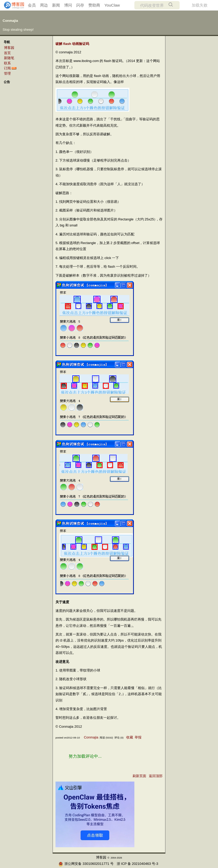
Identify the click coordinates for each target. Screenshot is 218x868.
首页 (7, 53)
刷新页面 (139, 776)
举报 (138, 737)
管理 (7, 73)
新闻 (56, 5)
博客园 (9, 48)
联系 (7, 63)
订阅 (7, 68)
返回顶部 (156, 776)
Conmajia (10, 21)
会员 (32, 5)
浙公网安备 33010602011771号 (86, 864)
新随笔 (9, 58)
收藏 (130, 737)
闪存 (80, 5)
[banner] (12, 5)
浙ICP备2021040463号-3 (137, 864)
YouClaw (112, 5)
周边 (44, 5)
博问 (68, 5)
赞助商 (94, 5)
